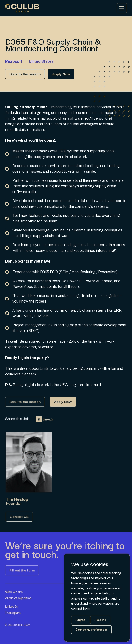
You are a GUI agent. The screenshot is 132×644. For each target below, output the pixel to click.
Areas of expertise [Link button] (18, 598)
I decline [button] (100, 620)
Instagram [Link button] (13, 613)
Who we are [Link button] (14, 592)
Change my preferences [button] (91, 629)
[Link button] (25, 74)
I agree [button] (80, 620)
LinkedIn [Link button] (45, 421)
